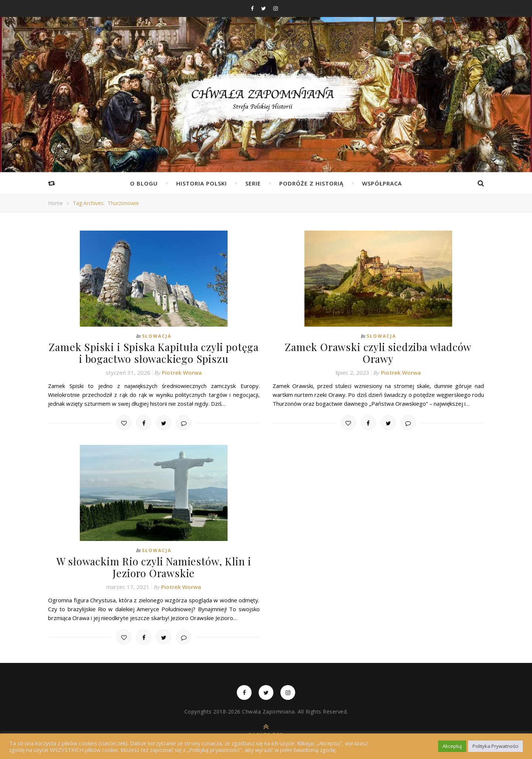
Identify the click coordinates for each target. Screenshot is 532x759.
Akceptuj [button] (452, 746)
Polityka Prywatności (495, 746)
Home (55, 203)
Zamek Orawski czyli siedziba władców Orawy (378, 346)
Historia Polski (202, 183)
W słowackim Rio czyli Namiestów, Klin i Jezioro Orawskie (154, 564)
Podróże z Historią (311, 183)
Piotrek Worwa (182, 370)
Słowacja (157, 336)
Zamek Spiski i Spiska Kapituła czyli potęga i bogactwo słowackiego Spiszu (154, 352)
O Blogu (144, 183)
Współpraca (382, 183)
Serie (253, 183)
